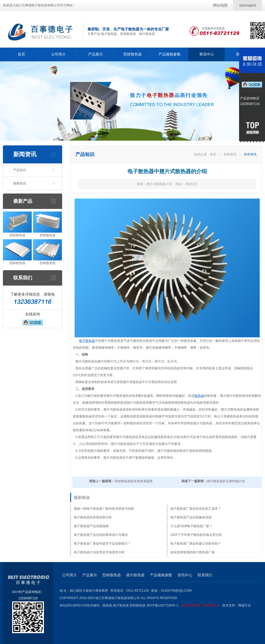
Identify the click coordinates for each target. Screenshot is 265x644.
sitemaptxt (248, 5)
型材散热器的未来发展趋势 (121, 481)
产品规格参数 (170, 54)
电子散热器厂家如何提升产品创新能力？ (102, 544)
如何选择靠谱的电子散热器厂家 (193, 552)
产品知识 (20, 170)
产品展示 (95, 54)
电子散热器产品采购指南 (91, 526)
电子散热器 (87, 341)
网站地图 (220, 5)
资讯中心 (207, 54)
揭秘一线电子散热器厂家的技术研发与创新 (104, 509)
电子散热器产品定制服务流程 (191, 517)
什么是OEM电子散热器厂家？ (191, 526)
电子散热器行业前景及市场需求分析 (99, 552)
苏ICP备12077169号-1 (184, 605)
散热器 (199, 396)
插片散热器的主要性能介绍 (213, 481)
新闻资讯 (20, 183)
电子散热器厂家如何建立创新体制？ (196, 544)
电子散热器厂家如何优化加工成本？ (196, 509)
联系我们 (205, 575)
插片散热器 (135, 575)
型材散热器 (132, 54)
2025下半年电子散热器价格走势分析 (196, 535)
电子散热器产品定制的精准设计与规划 (101, 535)
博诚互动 (244, 605)
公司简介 (58, 54)
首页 (21, 54)
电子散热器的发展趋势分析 (93, 517)
